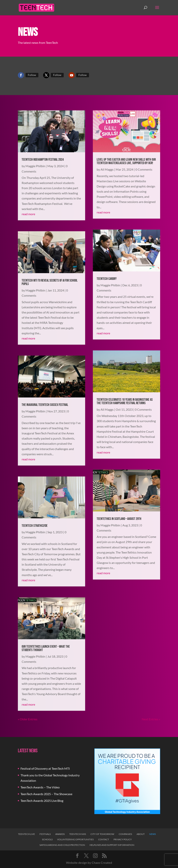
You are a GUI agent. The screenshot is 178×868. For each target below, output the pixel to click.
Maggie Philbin (35, 166)
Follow (32, 75)
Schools (47, 839)
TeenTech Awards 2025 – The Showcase (46, 794)
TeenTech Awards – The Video (40, 787)
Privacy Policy (123, 839)
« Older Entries (28, 719)
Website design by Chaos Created (89, 863)
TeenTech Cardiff (107, 279)
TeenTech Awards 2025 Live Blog (42, 801)
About (141, 834)
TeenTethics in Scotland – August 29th (119, 519)
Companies (125, 834)
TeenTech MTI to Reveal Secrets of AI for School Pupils (50, 282)
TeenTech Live (26, 834)
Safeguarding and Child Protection (62, 845)
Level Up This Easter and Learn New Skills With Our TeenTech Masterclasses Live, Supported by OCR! (126, 161)
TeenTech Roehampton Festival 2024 (43, 160)
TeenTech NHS (78, 834)
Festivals (45, 834)
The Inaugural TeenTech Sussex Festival (45, 405)
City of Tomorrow (102, 834)
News (152, 834)
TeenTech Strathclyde (35, 526)
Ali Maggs (107, 169)
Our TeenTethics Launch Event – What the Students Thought (46, 648)
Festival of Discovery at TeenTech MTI (45, 768)
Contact (104, 839)
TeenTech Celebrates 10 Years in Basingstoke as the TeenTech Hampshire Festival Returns (125, 401)
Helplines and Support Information (112, 845)
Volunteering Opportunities (75, 839)
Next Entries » (151, 719)
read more (28, 214)
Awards (60, 834)
